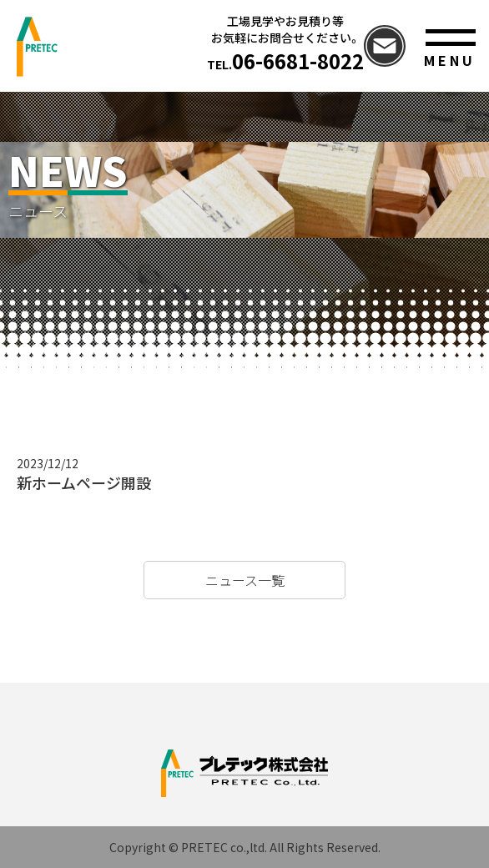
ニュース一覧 (245, 580)
